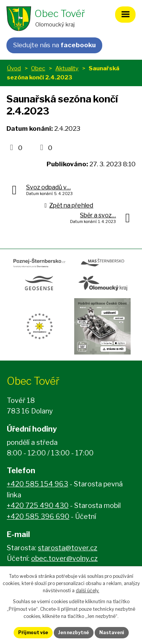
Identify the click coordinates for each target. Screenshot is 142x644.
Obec (38, 68)
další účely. (87, 591)
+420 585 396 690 (38, 516)
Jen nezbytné (74, 632)
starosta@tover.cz (68, 548)
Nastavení (112, 632)
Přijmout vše (33, 632)
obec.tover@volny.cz (64, 558)
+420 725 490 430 (38, 505)
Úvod (14, 68)
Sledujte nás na (54, 45)
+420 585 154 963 (37, 484)
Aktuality (67, 68)
